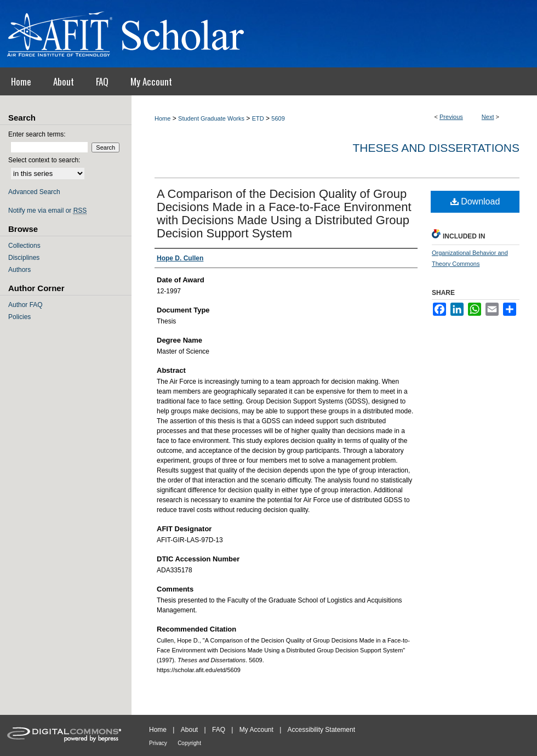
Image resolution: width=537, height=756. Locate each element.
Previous (451, 117)
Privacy (158, 743)
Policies (19, 317)
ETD (258, 118)
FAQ (219, 730)
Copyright (189, 743)
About (189, 730)
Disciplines (24, 258)
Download (475, 201)
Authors (19, 270)
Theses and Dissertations (436, 148)
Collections (24, 246)
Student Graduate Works (211, 118)
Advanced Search (34, 192)
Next (488, 117)
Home (162, 118)
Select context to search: (44, 160)
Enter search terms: (37, 134)
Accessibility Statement (321, 730)
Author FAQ (25, 305)
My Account (256, 730)
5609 (278, 118)
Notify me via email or (47, 211)
